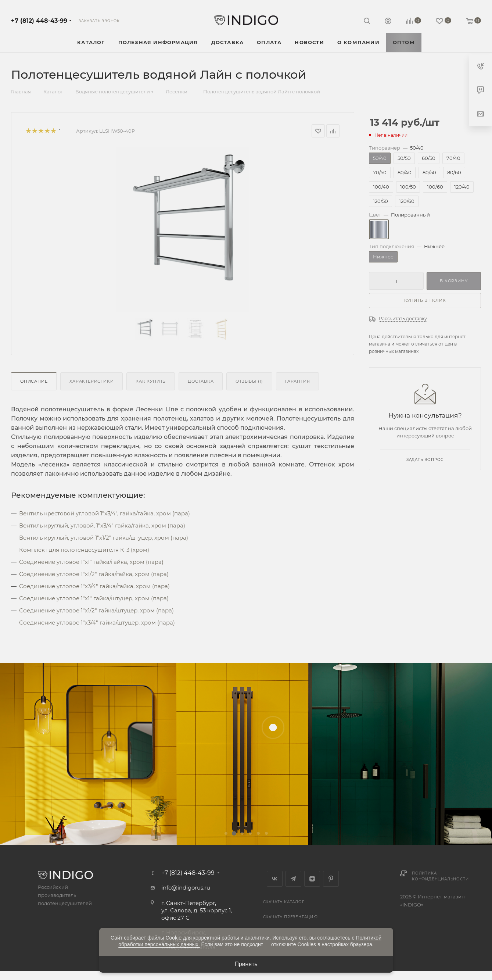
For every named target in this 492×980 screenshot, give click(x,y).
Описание (34, 381)
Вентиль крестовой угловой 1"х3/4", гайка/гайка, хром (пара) (105, 513)
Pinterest (331, 879)
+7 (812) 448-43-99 (39, 21)
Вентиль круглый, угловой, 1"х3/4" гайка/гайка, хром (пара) (102, 525)
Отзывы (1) (249, 381)
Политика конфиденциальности (440, 876)
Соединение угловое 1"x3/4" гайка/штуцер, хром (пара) (97, 623)
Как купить (151, 381)
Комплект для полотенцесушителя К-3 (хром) (84, 550)
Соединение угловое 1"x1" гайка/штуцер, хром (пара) (94, 598)
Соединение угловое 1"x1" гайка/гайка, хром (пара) (91, 562)
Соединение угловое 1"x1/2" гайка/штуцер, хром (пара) (96, 610)
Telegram (293, 879)
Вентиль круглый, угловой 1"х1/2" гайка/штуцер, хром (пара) (104, 538)
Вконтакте (275, 879)
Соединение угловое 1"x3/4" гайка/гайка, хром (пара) (94, 586)
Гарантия (297, 381)
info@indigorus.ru (186, 888)
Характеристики (91, 381)
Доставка (201, 381)
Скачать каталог (284, 902)
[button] (226, 833)
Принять (246, 964)
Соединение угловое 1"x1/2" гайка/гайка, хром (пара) (94, 574)
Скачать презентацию (290, 917)
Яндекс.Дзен (312, 879)
